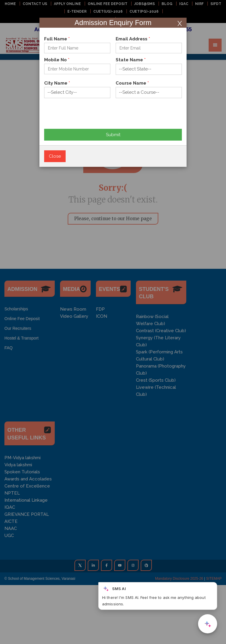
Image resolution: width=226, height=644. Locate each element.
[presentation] (89, 117)
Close (55, 156)
